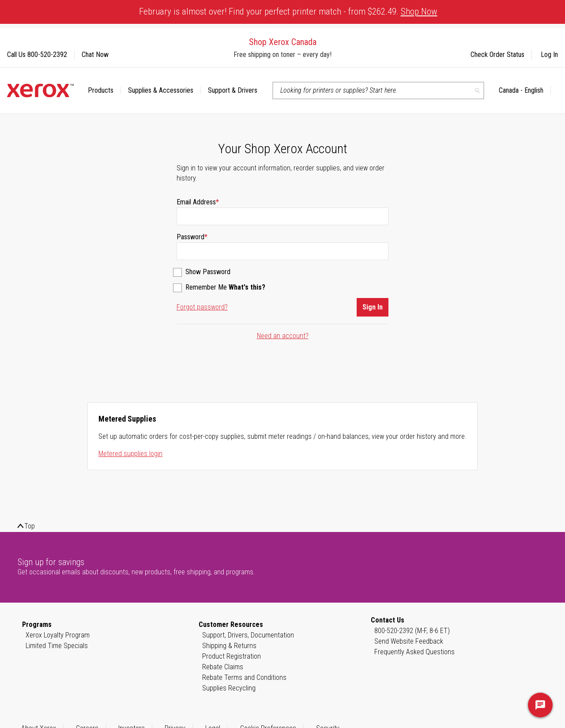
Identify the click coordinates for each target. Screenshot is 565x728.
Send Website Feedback (409, 641)
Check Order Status (497, 55)
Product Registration (232, 656)
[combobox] (378, 91)
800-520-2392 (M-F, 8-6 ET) (412, 631)
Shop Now (419, 11)
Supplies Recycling (229, 688)
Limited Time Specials (57, 646)
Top (30, 526)
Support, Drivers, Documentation (248, 635)
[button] (525, 91)
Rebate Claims (223, 667)
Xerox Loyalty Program (58, 635)
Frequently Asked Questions (414, 652)
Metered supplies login (130, 454)
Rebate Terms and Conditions (244, 677)
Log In (549, 55)
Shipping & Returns (229, 646)
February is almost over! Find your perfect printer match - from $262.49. (288, 11)
